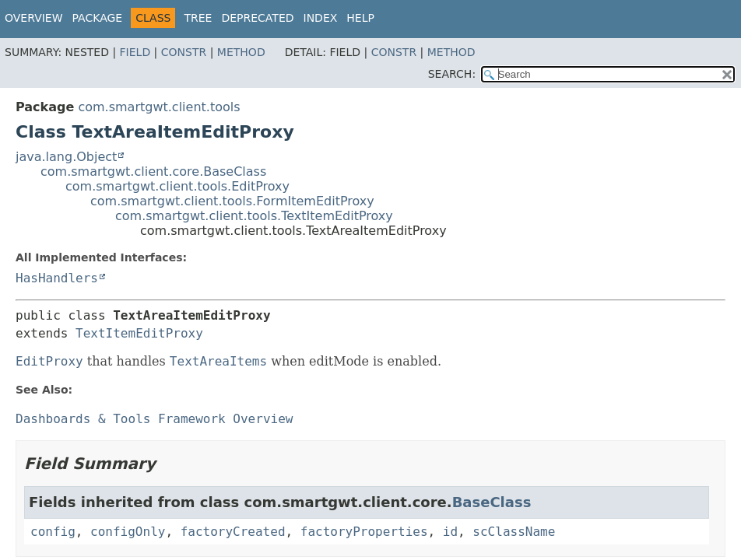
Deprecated (257, 18)
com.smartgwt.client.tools (159, 107)
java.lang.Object (66, 157)
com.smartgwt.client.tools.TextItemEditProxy (254, 216)
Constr (184, 52)
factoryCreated (233, 532)
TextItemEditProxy (139, 333)
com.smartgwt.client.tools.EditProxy (177, 186)
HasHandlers (57, 278)
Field (135, 52)
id (450, 532)
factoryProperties (364, 532)
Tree (198, 18)
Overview (34, 18)
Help (360, 18)
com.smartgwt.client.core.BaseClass (153, 171)
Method (241, 52)
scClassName (514, 532)
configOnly (128, 532)
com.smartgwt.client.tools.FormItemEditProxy (232, 201)
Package (98, 18)
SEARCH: (452, 74)
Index (321, 18)
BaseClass (492, 502)
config (53, 532)
